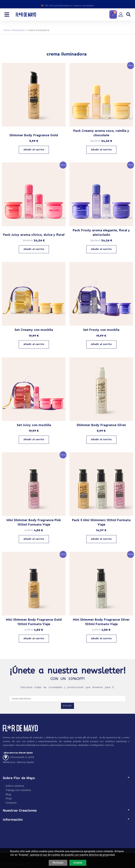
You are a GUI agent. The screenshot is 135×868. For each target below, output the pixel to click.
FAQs (9, 798)
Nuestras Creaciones (20, 810)
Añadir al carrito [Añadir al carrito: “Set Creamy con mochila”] (34, 344)
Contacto (11, 803)
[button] (128, 15)
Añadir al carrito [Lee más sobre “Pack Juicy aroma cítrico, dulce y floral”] (34, 249)
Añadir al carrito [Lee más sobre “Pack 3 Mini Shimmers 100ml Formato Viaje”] (101, 539)
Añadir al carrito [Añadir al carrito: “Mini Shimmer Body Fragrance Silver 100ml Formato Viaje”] (101, 639)
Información (13, 819)
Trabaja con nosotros (18, 790)
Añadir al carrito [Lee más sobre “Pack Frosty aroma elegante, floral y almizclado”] (101, 249)
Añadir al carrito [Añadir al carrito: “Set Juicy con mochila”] (34, 439)
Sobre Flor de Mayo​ (19, 778)
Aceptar (78, 863)
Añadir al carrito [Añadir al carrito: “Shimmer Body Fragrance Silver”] (101, 439)
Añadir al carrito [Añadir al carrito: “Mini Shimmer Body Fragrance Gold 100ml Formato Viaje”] (34, 639)
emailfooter (10, 693)
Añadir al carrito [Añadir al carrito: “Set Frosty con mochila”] (101, 344)
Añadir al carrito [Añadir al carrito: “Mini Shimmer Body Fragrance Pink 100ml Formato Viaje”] (34, 539)
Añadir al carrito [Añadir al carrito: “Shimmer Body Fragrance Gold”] (34, 150)
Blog (8, 794)
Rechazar (58, 863)
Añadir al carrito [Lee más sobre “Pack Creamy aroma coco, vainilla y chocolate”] (101, 150)
